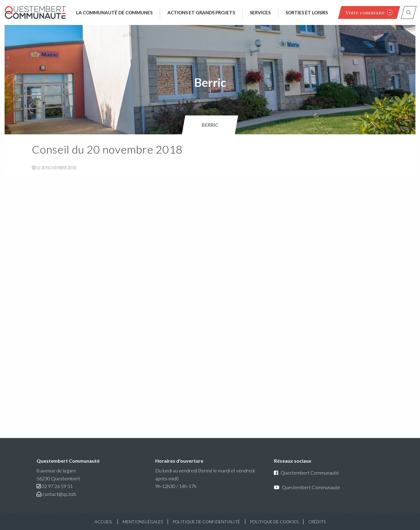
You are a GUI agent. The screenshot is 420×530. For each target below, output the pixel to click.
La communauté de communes (114, 12)
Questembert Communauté (306, 473)
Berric (210, 125)
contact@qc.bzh (59, 494)
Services (260, 12)
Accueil (104, 522)
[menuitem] (210, 125)
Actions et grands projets (201, 12)
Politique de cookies (274, 522)
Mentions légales (143, 522)
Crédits (317, 522)
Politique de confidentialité (206, 522)
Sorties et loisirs (307, 12)
